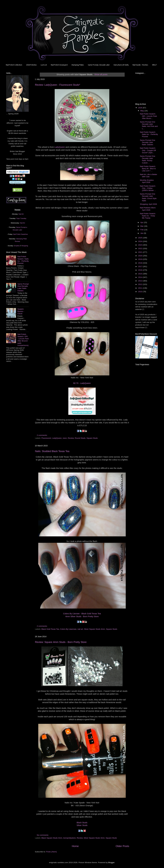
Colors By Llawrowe (68, 629)
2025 (140, 238)
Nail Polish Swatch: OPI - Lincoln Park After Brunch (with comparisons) (23, 340)
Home (75, 846)
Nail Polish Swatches (21, 234)
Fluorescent (46, 438)
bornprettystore (69, 838)
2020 (140, 256)
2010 (140, 292)
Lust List (44, 65)
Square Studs (92, 438)
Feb (142, 230)
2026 (140, 108)
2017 (140, 266)
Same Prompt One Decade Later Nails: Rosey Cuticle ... (148, 159)
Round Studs (80, 438)
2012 (140, 284)
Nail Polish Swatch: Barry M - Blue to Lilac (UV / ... (148, 169)
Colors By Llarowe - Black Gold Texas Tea (82, 614)
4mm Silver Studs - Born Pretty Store (82, 616)
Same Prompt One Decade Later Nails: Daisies (23, 287)
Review (71, 438)
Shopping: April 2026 (148, 204)
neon (65, 438)
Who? (154, 65)
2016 (140, 270)
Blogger (111, 862)
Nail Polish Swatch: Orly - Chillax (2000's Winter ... (148, 188)
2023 (140, 245)
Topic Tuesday (21, 218)
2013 (140, 281)
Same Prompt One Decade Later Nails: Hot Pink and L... (149, 125)
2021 (140, 252)
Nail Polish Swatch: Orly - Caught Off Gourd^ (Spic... (148, 150)
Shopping (25, 246)
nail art (80, 629)
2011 (140, 288)
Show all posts (101, 74)
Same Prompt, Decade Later (99, 65)
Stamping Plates (78, 65)
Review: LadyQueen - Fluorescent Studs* (58, 85)
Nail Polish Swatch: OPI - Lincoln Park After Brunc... (148, 116)
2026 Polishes (31, 65)
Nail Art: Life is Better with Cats (149, 175)
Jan (142, 233)
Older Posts (122, 846)
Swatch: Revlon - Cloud (21, 311)
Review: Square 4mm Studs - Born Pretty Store (61, 642)
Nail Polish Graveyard (59, 65)
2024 (140, 241)
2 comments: (42, 435)
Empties (17, 246)
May (142, 111)
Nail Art (21, 214)
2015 (140, 274)
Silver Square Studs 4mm (95, 629)
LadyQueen (60, 147)
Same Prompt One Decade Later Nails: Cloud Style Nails (148, 197)
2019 (140, 259)
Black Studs (82, 823)
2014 (140, 277)
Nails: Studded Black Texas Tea (52, 451)
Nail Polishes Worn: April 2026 (148, 209)
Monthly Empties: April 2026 (147, 181)
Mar (142, 226)
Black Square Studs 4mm (52, 838)
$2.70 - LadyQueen (82, 383)
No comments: (43, 835)
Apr (142, 222)
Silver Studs (82, 825)
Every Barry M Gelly (121, 65)
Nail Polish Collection (14, 65)
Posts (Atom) (52, 852)
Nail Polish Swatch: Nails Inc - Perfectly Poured (23, 260)
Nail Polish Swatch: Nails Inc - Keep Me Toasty (148, 216)
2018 (140, 263)
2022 (140, 248)
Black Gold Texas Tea (50, 629)
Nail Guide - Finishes (140, 65)
